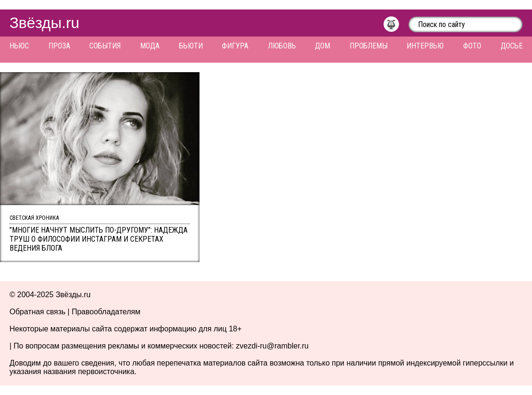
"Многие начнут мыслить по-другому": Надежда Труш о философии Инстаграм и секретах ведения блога (99, 239)
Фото (472, 46)
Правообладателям (106, 312)
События (105, 46)
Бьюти (191, 46)
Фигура (235, 46)
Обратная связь (38, 312)
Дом (323, 46)
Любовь (282, 46)
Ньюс (19, 46)
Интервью (425, 46)
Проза (59, 46)
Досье (512, 46)
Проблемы (369, 46)
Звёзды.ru (44, 23)
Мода (150, 46)
